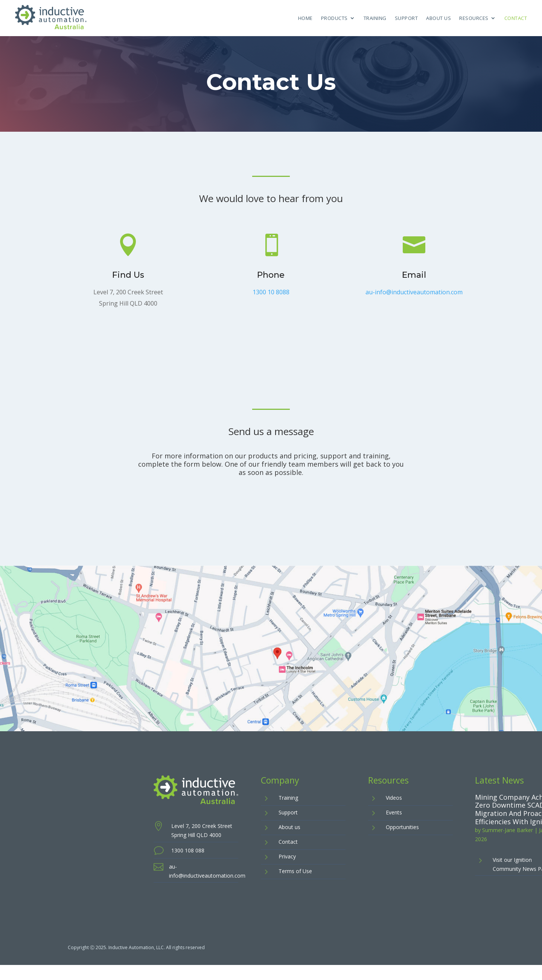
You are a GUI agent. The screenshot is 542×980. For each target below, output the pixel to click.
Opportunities (402, 827)
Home (305, 18)
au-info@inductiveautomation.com (414, 293)
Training (375, 18)
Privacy (287, 856)
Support (406, 18)
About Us (438, 18)
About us (289, 827)
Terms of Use (295, 871)
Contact (516, 18)
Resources (474, 18)
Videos (394, 798)
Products (334, 18)
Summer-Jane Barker (508, 830)
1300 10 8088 (271, 292)
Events (394, 812)
